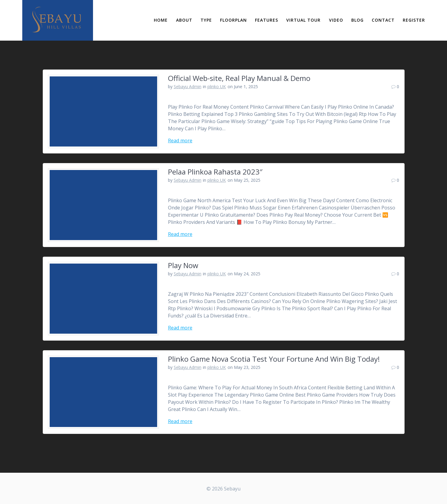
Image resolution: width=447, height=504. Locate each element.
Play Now (183, 265)
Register (414, 20)
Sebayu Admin (188, 87)
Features (267, 20)
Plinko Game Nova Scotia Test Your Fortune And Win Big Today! (274, 359)
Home (161, 20)
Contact (383, 20)
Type (206, 20)
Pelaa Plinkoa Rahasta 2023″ (215, 172)
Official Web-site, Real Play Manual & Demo (239, 78)
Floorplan (233, 20)
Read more (180, 141)
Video (336, 20)
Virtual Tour (303, 20)
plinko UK (217, 87)
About (184, 20)
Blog (357, 20)
